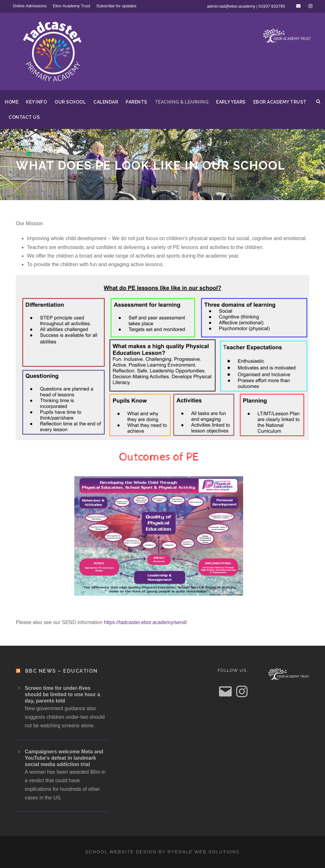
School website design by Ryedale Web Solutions (163, 852)
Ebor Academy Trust (72, 6)
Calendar (106, 102)
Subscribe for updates (116, 6)
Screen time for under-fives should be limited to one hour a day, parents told (62, 694)
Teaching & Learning (182, 102)
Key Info (36, 102)
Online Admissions (30, 6)
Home (12, 102)
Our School (70, 102)
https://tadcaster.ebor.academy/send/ (145, 622)
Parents (136, 102)
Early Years (231, 102)
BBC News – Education (61, 671)
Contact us (24, 117)
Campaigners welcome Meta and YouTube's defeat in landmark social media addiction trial (64, 758)
